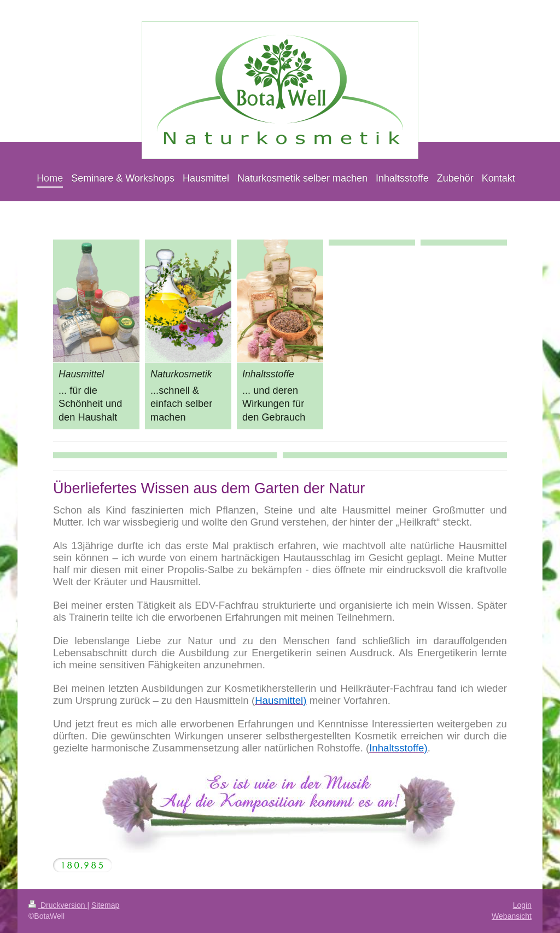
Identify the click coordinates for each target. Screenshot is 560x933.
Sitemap (105, 905)
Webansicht (512, 916)
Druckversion (58, 905)
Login (522, 905)
